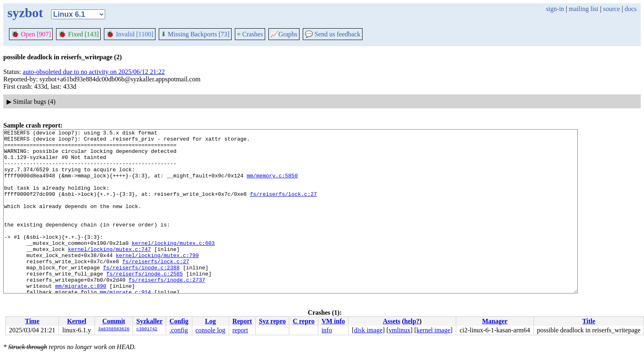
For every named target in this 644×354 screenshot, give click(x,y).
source (612, 9)
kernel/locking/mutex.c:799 (157, 281)
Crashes (250, 34)
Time (32, 321)
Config (179, 321)
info (327, 330)
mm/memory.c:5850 (272, 185)
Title (589, 321)
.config (179, 330)
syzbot (25, 13)
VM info (333, 321)
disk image (368, 330)
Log (211, 321)
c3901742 (147, 329)
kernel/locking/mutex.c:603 (173, 266)
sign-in (555, 9)
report (240, 330)
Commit (114, 321)
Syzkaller (149, 321)
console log (211, 330)
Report (242, 321)
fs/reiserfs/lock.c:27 (284, 207)
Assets (392, 321)
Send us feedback (333, 34)
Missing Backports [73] (195, 34)
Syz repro (272, 321)
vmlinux (400, 330)
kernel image (433, 330)
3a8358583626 (114, 329)
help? (412, 321)
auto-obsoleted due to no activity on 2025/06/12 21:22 (94, 72)
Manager (495, 321)
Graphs (284, 34)
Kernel (77, 321)
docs (631, 9)
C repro (303, 321)
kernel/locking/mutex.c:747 (109, 273)
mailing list (583, 9)
